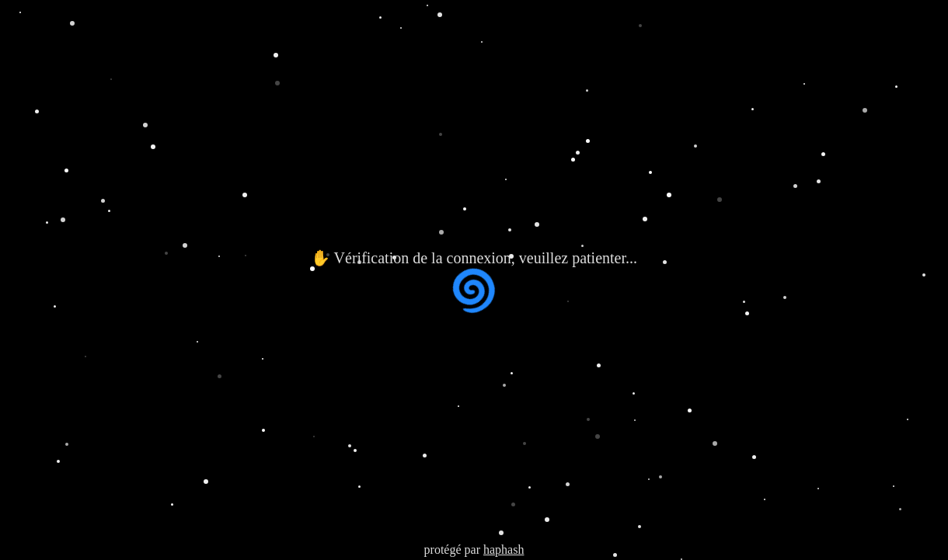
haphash (504, 550)
